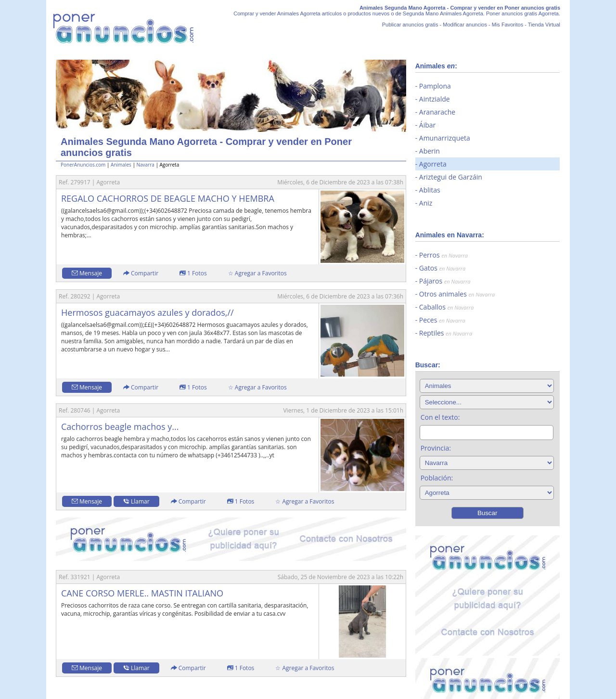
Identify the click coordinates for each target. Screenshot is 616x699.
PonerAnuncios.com (83, 165)
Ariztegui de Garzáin (451, 177)
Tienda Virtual (544, 25)
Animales (121, 165)
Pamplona (435, 86)
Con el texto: (440, 417)
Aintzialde (435, 99)
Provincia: (436, 448)
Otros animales (457, 294)
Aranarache (437, 112)
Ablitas (430, 190)
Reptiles (446, 333)
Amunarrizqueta (445, 138)
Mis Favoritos (507, 25)
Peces (442, 320)
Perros (443, 255)
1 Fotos (193, 273)
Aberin (430, 151)
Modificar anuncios (465, 25)
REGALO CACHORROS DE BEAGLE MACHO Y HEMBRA (168, 198)
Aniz (426, 203)
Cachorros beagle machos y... (120, 427)
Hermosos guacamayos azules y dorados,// (148, 312)
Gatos (443, 268)
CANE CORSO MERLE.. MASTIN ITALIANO (142, 593)
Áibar (427, 125)
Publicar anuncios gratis (410, 25)
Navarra (145, 165)
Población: (437, 478)
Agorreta (433, 164)
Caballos (447, 307)
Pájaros (445, 281)
